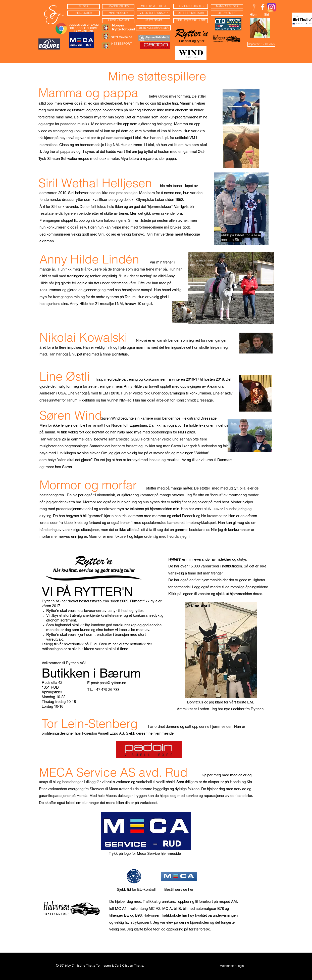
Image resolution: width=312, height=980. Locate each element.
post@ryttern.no (113, 683)
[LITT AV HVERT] (227, 13)
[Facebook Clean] (263, 7)
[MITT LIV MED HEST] (153, 6)
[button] (261, 44)
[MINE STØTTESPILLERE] (191, 21)
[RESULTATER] (84, 13)
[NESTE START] (153, 21)
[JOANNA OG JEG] (118, 7)
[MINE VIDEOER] (118, 13)
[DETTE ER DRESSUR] (191, 13)
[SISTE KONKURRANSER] (153, 28)
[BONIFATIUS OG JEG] (191, 6)
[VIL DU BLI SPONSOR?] (153, 13)
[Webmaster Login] (232, 966)
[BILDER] (84, 7)
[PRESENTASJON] (118, 21)
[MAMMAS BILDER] (227, 7)
